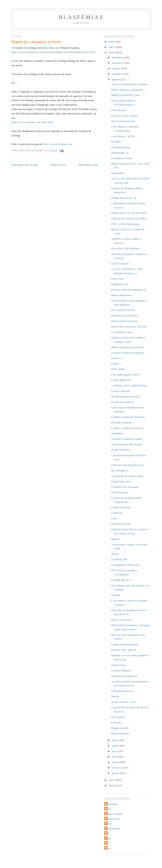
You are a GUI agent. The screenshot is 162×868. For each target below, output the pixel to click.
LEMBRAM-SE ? (121, 580)
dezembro (118, 57)
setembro (117, 74)
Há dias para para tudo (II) (126, 396)
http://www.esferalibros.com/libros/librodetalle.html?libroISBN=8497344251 (54, 52)
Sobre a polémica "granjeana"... (128, 90)
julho (115, 740)
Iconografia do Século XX (125, 565)
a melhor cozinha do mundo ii (127, 428)
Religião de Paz (120, 284)
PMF (108, 838)
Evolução (116, 722)
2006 (111, 53)
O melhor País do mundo (125, 487)
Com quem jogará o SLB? (125, 375)
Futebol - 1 (117, 364)
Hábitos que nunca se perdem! (128, 347)
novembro (118, 63)
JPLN (108, 824)
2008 (111, 42)
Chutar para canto (121, 481)
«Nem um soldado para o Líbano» (130, 84)
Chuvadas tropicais (121, 422)
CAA (108, 809)
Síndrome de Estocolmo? (125, 316)
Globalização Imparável (124, 676)
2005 (111, 780)
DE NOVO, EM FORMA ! (126, 249)
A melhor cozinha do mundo (127, 439)
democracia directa (121, 620)
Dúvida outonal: (120, 492)
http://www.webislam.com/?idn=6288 (32, 122)
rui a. (108, 848)
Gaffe (114, 518)
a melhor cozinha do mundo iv (128, 353)
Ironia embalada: (120, 733)
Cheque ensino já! (121, 507)
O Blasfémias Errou (122, 691)
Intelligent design (121, 147)
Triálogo (116, 595)
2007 (111, 47)
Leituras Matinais (121, 391)
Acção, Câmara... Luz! (123, 702)
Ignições (116, 539)
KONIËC (116, 142)
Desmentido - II (120, 153)
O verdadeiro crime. (122, 332)
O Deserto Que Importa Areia (127, 465)
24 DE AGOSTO (120, 450)
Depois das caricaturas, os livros (129, 327)
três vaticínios (119, 110)
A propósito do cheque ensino (127, 476)
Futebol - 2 (117, 358)
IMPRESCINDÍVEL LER (125, 95)
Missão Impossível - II (123, 198)
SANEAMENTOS (121, 380)
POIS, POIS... (119, 369)
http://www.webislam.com (58, 144)
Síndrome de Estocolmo (124, 321)
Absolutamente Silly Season (126, 444)
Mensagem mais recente (25, 165)
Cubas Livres (118, 665)
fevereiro (117, 768)
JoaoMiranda (112, 828)
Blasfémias (81, 17)
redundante (117, 433)
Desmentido (118, 173)
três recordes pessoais (123, 121)
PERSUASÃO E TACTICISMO (129, 213)
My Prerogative (119, 470)
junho (115, 746)
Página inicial (58, 165)
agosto (116, 79)
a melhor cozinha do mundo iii (128, 417)
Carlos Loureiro (114, 814)
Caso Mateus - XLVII (123, 136)
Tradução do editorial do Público (129, 218)
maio (115, 751)
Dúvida (115, 696)
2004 (111, 785)
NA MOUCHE (119, 559)
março (116, 762)
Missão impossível (121, 295)
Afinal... (115, 554)
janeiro (116, 773)
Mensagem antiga (88, 165)
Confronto (117, 513)
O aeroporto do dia (121, 158)
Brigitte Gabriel (120, 728)
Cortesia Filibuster (121, 670)
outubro (116, 68)
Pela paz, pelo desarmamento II (128, 290)
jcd (107, 843)
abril (115, 757)
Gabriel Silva (113, 819)
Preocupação (118, 717)
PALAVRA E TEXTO (123, 310)
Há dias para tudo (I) (122, 402)
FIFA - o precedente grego (125, 224)
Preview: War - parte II (124, 650)
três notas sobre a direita (124, 116)
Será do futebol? (120, 264)
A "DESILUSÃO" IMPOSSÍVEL (129, 386)
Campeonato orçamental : (125, 644)
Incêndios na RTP (121, 524)
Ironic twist (117, 279)
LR (107, 833)
